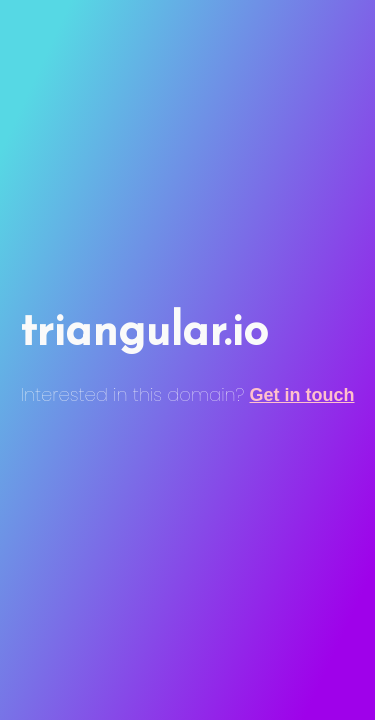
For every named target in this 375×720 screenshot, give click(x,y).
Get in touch (302, 395)
